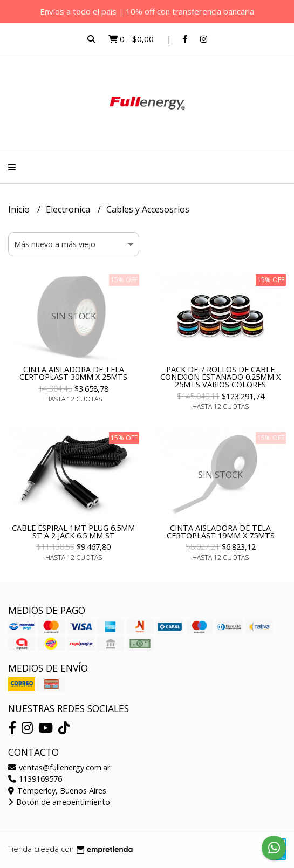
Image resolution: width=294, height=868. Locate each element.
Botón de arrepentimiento (59, 802)
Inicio (20, 209)
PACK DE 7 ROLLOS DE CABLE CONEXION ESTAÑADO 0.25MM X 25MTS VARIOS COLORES (220, 377)
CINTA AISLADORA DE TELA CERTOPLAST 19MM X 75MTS (221, 532)
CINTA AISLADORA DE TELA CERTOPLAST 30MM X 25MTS (73, 373)
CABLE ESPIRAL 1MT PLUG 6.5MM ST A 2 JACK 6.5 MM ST (73, 532)
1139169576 (35, 779)
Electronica (69, 209)
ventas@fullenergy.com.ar (59, 767)
